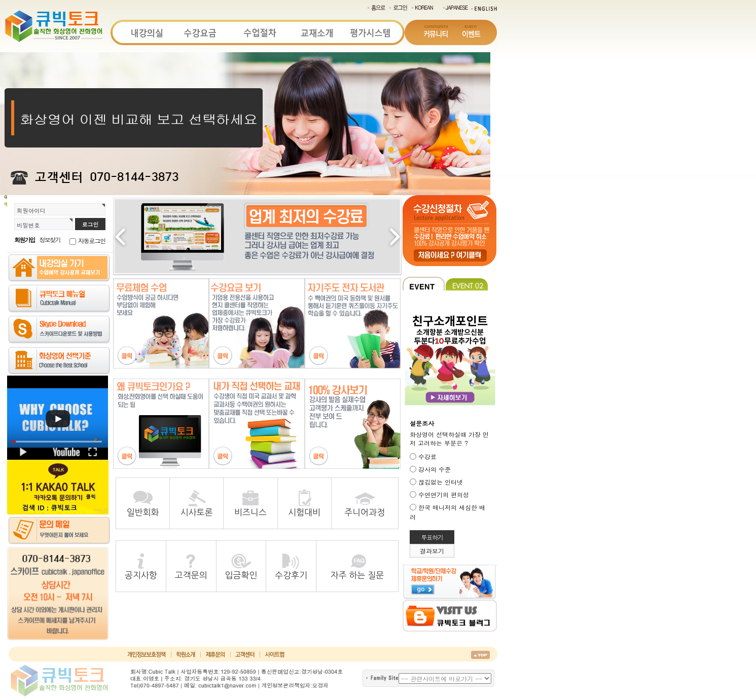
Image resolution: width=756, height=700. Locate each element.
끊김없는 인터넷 (441, 482)
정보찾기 (50, 240)
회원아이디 (31, 210)
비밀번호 (28, 225)
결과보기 (432, 551)
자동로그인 (92, 241)
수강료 (427, 456)
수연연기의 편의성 (444, 494)
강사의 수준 (435, 469)
